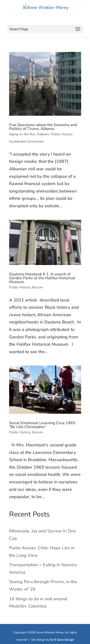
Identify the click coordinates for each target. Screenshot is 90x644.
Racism (37, 287)
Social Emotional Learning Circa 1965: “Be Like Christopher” (43, 425)
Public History (61, 134)
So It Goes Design (62, 640)
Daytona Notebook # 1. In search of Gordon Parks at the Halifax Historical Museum (42, 278)
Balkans (43, 134)
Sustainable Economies (27, 141)
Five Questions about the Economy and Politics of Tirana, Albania (43, 127)
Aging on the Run (22, 134)
